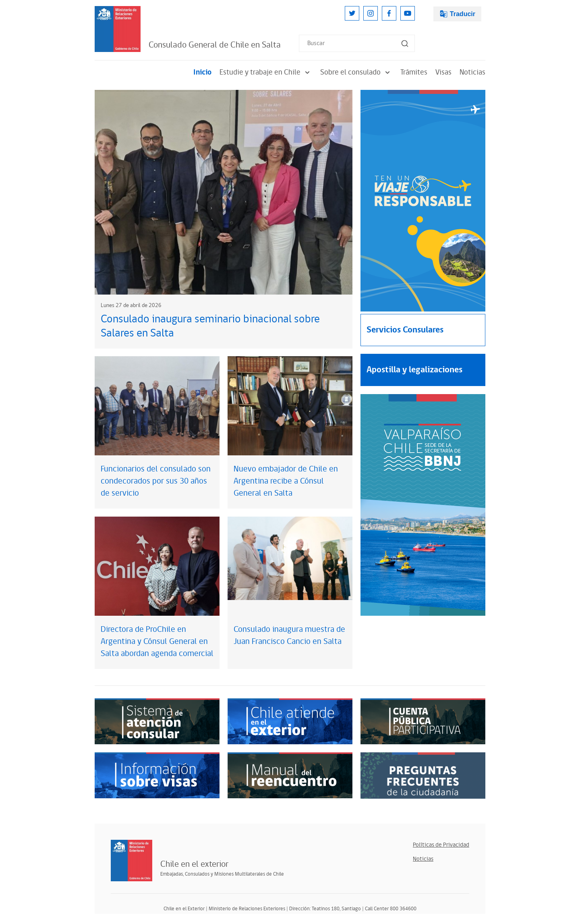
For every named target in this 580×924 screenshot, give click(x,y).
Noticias (472, 72)
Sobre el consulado (356, 72)
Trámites (414, 72)
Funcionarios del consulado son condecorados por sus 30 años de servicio (156, 481)
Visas (443, 72)
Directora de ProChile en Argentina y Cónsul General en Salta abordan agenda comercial (157, 642)
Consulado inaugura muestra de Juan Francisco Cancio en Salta (289, 635)
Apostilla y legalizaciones (414, 370)
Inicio (202, 72)
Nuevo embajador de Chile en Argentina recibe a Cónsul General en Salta (286, 481)
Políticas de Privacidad (441, 845)
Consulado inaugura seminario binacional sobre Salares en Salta (210, 326)
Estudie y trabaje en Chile (266, 72)
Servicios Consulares (405, 330)
